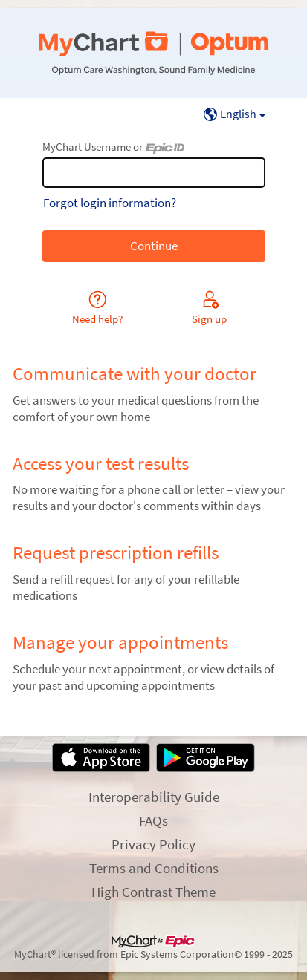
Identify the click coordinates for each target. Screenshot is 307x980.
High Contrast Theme (153, 892)
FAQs (153, 820)
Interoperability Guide (154, 797)
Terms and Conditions (154, 868)
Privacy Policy (153, 844)
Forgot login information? (110, 203)
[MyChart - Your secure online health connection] (153, 53)
